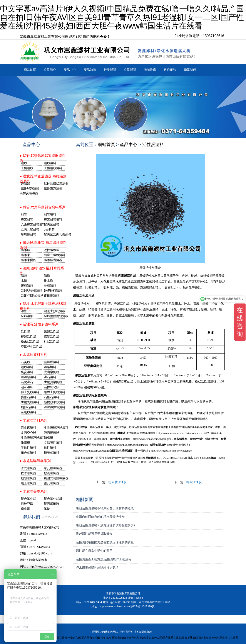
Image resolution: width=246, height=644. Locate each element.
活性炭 (25, 331)
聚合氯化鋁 (28, 499)
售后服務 (170, 70)
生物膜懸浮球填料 (54, 428)
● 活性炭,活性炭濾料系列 (39, 324)
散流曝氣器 (52, 473)
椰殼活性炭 (194, 482)
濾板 (24, 311)
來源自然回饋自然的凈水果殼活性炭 (100, 517)
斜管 (24, 214)
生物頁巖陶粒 (53, 382)
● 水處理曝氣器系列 (35, 461)
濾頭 (24, 275)
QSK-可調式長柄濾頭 (31, 296)
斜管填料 (50, 214)
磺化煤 (25, 509)
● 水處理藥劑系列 (33, 491)
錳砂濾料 (27, 367)
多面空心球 (28, 433)
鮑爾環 (25, 443)
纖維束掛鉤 (28, 260)
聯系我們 (190, 70)
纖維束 (25, 255)
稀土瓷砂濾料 (30, 392)
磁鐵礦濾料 (28, 377)
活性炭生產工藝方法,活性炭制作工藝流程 (104, 559)
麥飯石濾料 (28, 397)
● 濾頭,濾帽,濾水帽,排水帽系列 (42, 270)
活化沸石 (27, 382)
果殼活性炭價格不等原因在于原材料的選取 (105, 508)
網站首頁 (30, 70)
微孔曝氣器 (52, 483)
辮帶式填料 (52, 453)
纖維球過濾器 (30, 189)
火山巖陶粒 (52, 372)
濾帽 (47, 275)
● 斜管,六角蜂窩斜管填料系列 (43, 207)
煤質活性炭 (52, 336)
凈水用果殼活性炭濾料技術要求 (97, 568)
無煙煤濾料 (52, 362)
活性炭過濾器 (29, 193)
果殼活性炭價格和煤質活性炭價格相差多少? (106, 525)
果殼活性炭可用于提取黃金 (94, 534)
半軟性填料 (28, 448)
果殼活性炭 (52, 331)
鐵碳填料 (50, 367)
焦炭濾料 (27, 372)
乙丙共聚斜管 (30, 229)
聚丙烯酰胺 (52, 504)
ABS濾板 (27, 316)
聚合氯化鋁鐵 (53, 499)
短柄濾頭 (27, 285)
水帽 (24, 280)
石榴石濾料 (52, 397)
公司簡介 (50, 70)
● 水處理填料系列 (33, 420)
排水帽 (49, 280)
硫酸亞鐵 (27, 504)
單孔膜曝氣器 (53, 468)
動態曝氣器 (28, 478)
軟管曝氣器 (28, 473)
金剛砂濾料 (28, 412)
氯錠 (47, 509)
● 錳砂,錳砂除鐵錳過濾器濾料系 (43, 157)
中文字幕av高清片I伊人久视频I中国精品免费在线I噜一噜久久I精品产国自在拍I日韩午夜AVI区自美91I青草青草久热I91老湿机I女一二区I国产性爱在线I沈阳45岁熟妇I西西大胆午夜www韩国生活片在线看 (122, 17)
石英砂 (25, 362)
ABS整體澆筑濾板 (54, 316)
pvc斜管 (49, 229)
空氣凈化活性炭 (31, 347)
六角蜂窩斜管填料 (31, 224)
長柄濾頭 (50, 285)
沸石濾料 (50, 377)
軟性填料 (50, 448)
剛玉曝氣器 (28, 483)
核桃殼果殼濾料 (54, 402)
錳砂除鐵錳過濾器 (54, 184)
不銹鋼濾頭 (52, 296)
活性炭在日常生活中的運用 (94, 551)
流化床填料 (28, 428)
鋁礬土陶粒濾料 (54, 392)
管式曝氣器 (28, 468)
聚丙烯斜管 (52, 224)
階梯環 (49, 438)
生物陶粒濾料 (30, 402)
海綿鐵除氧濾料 (54, 407)
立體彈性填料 (53, 443)
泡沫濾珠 (27, 387)
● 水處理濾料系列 (33, 355)
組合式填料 (28, 453)
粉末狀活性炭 (117, 482)
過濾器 (25, 184)
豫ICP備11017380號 (142, 607)
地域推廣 (150, 70)
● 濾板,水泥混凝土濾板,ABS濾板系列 (43, 305)
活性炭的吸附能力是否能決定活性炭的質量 (105, 542)
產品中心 (70, 70)
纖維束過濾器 (53, 189)
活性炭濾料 (153, 144)
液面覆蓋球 (52, 433)
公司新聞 (130, 70)
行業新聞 (110, 70)
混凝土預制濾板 (54, 311)
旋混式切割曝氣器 (54, 478)
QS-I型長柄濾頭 (31, 291)
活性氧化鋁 (52, 387)
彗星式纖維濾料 (54, 255)
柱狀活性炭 (52, 342)
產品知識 (90, 70)
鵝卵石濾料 (28, 407)
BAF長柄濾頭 (53, 291)
